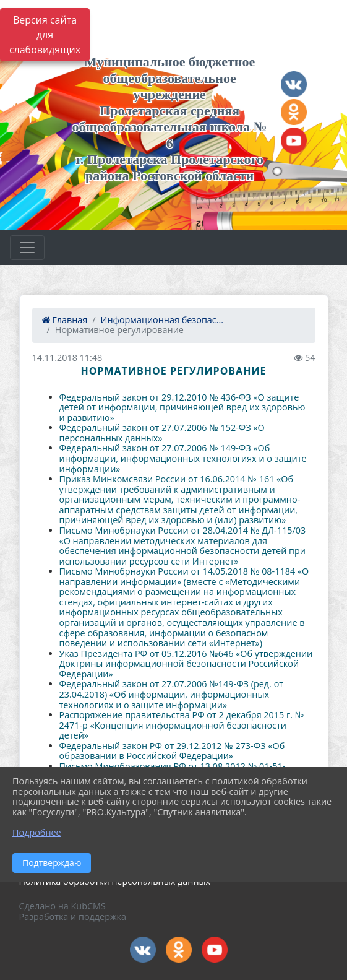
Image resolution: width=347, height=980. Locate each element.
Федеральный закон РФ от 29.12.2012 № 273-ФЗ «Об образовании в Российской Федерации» (172, 751)
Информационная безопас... (162, 320)
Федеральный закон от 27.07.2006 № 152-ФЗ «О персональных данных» (162, 433)
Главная (65, 320)
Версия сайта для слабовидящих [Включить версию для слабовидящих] (45, 35)
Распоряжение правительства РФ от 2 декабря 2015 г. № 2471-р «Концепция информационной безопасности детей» (182, 725)
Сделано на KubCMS (62, 906)
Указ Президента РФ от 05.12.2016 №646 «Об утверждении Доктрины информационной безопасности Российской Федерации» (186, 664)
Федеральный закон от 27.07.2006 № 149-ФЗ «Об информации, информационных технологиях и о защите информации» (183, 458)
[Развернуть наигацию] (27, 248)
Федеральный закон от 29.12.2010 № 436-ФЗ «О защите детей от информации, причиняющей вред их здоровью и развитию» (182, 407)
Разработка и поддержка (73, 917)
